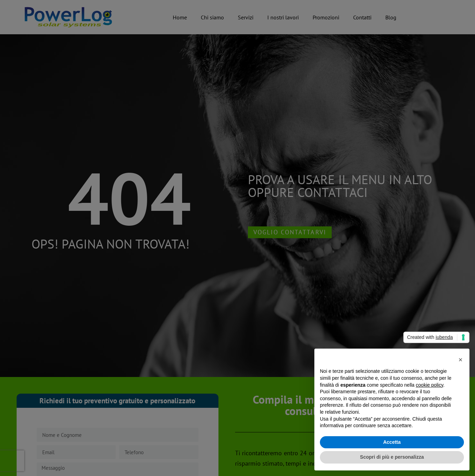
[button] (460, 360)
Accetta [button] (392, 442)
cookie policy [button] (429, 385)
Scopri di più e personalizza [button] (392, 457)
